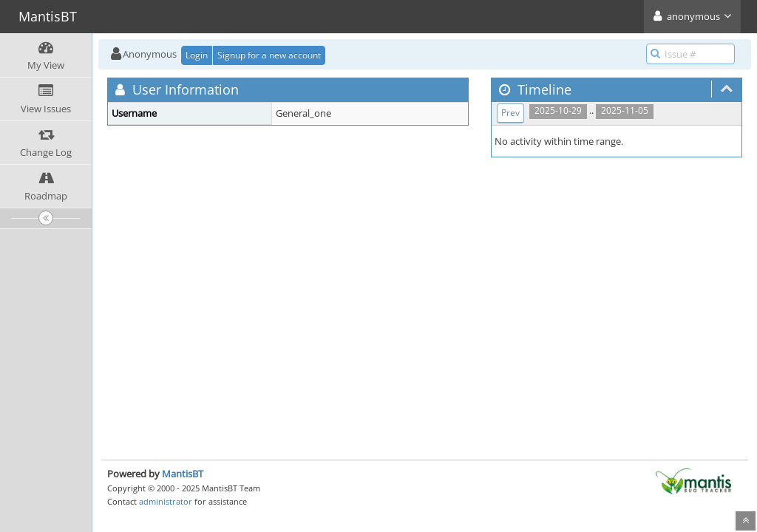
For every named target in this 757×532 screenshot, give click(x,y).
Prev (510, 113)
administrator (166, 501)
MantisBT (183, 474)
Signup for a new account (269, 55)
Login (197, 55)
